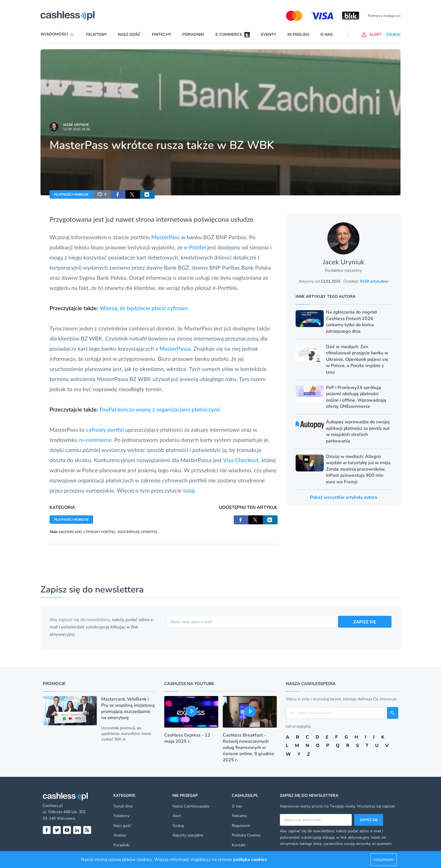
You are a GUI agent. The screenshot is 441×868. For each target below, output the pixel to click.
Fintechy (162, 34)
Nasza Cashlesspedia (191, 806)
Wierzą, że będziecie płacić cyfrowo (144, 308)
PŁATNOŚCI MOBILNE (71, 194)
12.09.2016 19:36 (76, 129)
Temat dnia (123, 806)
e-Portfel (195, 247)
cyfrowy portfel (105, 429)
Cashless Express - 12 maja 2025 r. (187, 738)
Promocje (54, 684)
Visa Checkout (241, 460)
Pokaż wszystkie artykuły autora (344, 497)
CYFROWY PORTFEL (100, 532)
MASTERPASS (129, 532)
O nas (327, 34)
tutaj (189, 490)
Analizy (120, 835)
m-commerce (95, 440)
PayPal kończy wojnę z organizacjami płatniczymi (160, 409)
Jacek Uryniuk (76, 125)
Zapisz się (369, 820)
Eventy (269, 34)
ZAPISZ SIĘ (365, 622)
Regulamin (241, 826)
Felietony (96, 34)
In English (298, 34)
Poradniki (193, 34)
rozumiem (384, 860)
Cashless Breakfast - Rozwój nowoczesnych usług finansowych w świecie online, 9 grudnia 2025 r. (248, 748)
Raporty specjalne (188, 835)
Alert (177, 816)
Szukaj (178, 826)
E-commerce (229, 34)
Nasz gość (129, 34)
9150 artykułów (374, 281)
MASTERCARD (70, 532)
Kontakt (239, 845)
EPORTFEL (150, 532)
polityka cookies (250, 860)
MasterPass (166, 237)
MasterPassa (175, 348)
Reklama (239, 816)
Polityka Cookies (246, 835)
